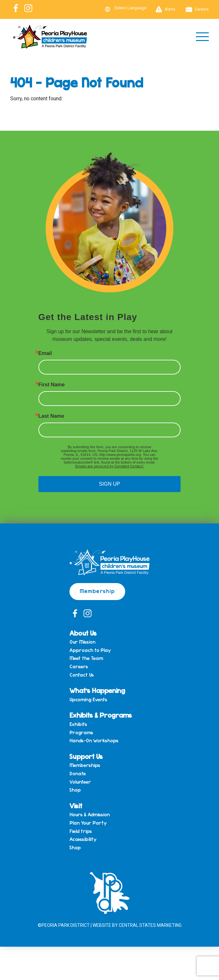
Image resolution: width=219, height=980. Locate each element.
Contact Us (82, 675)
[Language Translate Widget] (134, 8)
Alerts (166, 9)
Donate (78, 774)
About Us (83, 633)
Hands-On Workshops (94, 741)
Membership (97, 591)
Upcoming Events (88, 700)
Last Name (51, 416)
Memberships (85, 765)
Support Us (86, 756)
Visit (76, 806)
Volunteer (80, 782)
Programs (81, 733)
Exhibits (78, 724)
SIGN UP (109, 484)
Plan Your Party (88, 823)
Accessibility (83, 839)
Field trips (81, 831)
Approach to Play (90, 650)
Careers (197, 9)
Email (45, 353)
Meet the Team (86, 658)
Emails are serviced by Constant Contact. (109, 466)
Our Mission (82, 642)
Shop (75, 790)
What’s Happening (97, 690)
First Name (52, 385)
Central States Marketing (150, 925)
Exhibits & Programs (101, 715)
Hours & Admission (90, 815)
